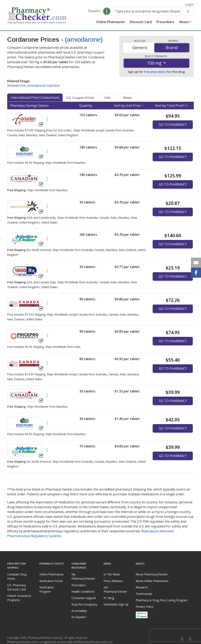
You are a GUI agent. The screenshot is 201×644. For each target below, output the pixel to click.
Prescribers (165, 23)
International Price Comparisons (35, 99)
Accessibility (79, 611)
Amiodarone (16, 87)
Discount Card (141, 23)
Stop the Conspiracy (84, 604)
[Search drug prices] (188, 12)
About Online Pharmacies (152, 581)
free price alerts (155, 73)
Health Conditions (83, 592)
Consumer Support (84, 598)
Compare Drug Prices (17, 576)
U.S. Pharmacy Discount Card (17, 587)
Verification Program (47, 589)
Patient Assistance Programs (19, 598)
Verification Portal (51, 581)
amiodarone (84, 41)
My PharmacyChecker (83, 576)
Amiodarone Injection (43, 87)
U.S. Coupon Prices (80, 99)
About (184, 23)
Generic (140, 49)
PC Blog (109, 598)
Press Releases (113, 581)
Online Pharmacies (111, 23)
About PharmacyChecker (152, 574)
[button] (107, 12)
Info (107, 99)
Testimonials (144, 594)
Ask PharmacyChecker (115, 589)
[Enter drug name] (148, 12)
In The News (112, 574)
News (127, 99)
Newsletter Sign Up (116, 604)
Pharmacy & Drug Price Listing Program (162, 600)
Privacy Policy (144, 607)
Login (189, 4)
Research (142, 587)
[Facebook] (182, 639)
